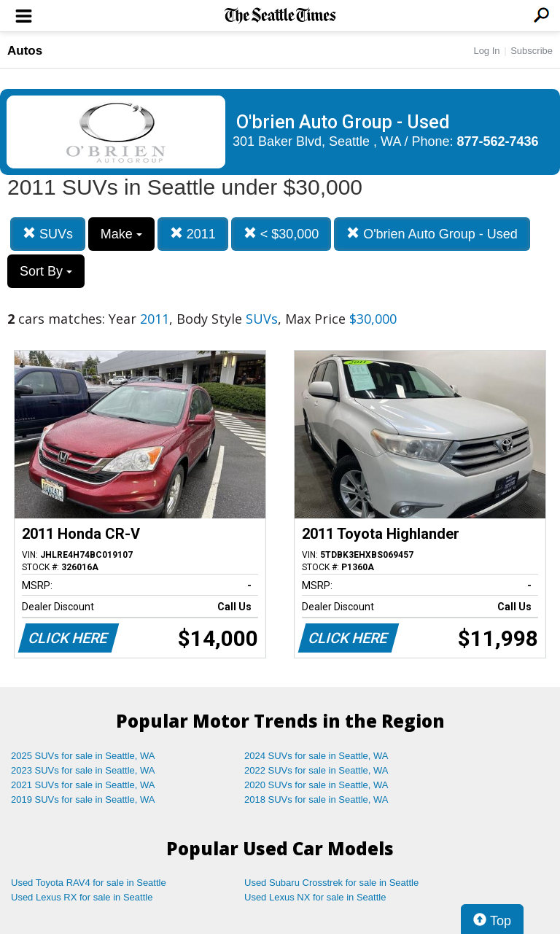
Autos (25, 51)
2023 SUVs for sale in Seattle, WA (83, 770)
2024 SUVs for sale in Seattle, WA (316, 756)
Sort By (46, 271)
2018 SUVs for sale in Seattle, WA (316, 799)
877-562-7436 (498, 141)
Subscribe (532, 51)
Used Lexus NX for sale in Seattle (315, 897)
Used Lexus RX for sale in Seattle (82, 897)
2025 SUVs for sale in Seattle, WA (83, 756)
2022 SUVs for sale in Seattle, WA (316, 770)
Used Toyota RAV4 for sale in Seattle (89, 883)
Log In (486, 51)
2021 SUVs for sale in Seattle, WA (83, 785)
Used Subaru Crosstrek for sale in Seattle (331, 883)
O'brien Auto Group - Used (432, 234)
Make (121, 234)
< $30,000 (281, 234)
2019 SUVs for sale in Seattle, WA (83, 799)
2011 (193, 234)
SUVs (48, 234)
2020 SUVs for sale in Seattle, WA (316, 785)
